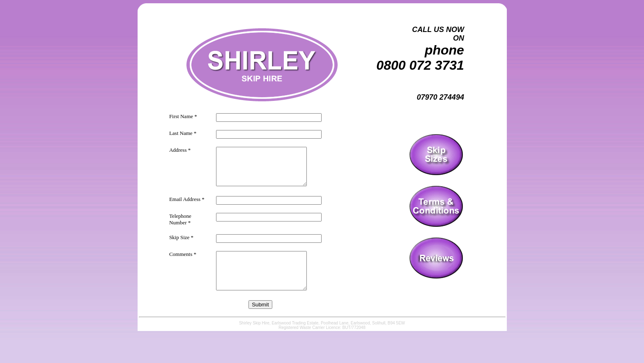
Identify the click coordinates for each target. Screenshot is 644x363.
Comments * (183, 260)
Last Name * (183, 131)
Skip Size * (181, 243)
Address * (180, 148)
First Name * (183, 115)
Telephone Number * (180, 225)
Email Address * (187, 205)
